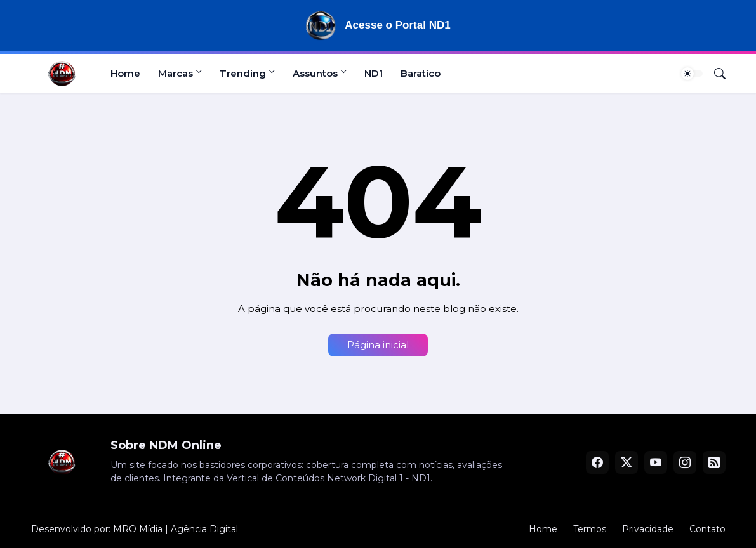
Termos (590, 529)
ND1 (374, 73)
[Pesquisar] (715, 74)
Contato (707, 529)
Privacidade (648, 529)
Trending (243, 73)
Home (125, 73)
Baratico (421, 73)
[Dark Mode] (692, 74)
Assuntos (315, 73)
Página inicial (378, 345)
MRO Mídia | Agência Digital (176, 529)
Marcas (176, 73)
